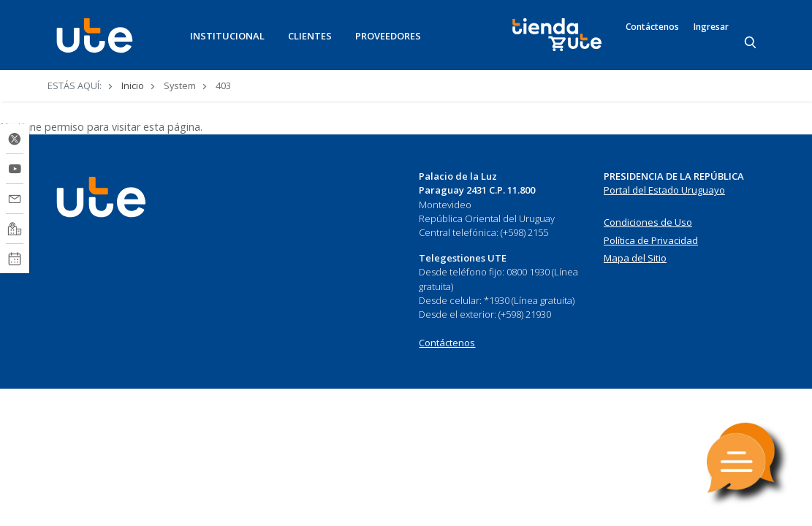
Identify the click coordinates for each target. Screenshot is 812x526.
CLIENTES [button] (310, 36)
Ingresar (711, 27)
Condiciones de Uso (648, 222)
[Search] (751, 43)
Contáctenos (652, 27)
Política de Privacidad (651, 240)
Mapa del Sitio (635, 258)
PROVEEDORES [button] (388, 36)
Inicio (133, 85)
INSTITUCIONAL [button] (227, 36)
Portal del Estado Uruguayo (664, 190)
